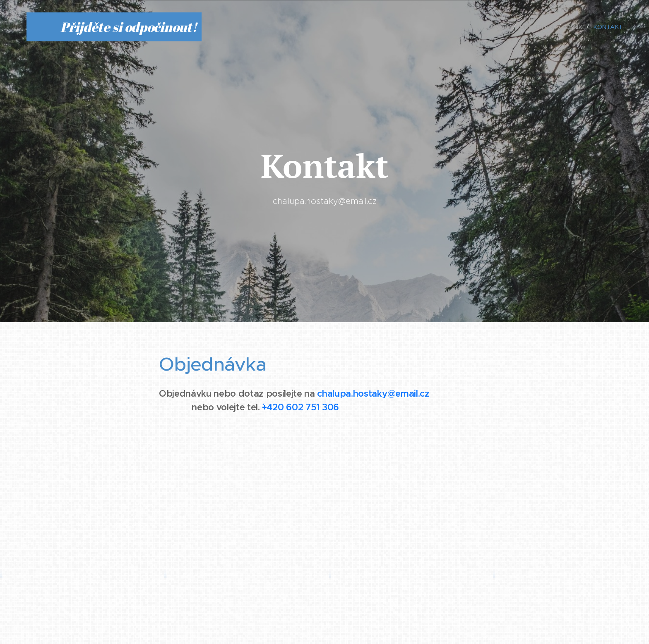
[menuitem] (503, 27)
